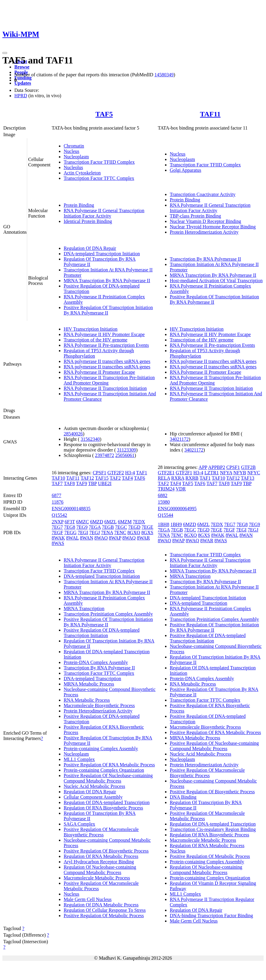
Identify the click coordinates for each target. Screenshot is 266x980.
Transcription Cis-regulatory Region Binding (213, 829)
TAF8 (69, 483)
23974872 (105, 455)
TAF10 (58, 478)
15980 (164, 502)
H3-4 (130, 473)
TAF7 (57, 483)
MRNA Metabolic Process (89, 684)
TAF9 (81, 483)
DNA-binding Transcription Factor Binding (211, 916)
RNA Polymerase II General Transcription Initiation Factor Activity (104, 213)
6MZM (125, 522)
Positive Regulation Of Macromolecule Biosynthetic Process (101, 832)
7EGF (57, 532)
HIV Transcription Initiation (91, 329)
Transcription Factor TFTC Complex (99, 178)
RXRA (178, 478)
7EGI (83, 532)
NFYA (226, 473)
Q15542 (59, 515)
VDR (181, 489)
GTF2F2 (116, 473)
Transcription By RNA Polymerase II (205, 259)
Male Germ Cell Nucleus (88, 899)
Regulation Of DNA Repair (90, 248)
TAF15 (102, 478)
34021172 (179, 439)
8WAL (72, 538)
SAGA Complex (79, 824)
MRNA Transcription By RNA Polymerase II (107, 281)
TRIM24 (166, 489)
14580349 (164, 75)
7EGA (95, 527)
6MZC (83, 522)
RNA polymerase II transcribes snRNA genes (107, 361)
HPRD (21, 96)
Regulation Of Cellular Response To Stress (105, 910)
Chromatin (74, 146)
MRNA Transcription (84, 608)
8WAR (143, 538)
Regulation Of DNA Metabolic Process (101, 905)
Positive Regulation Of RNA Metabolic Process (109, 765)
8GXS (147, 532)
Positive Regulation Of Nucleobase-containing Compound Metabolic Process (108, 778)
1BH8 (163, 524)
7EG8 (69, 527)
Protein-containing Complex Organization (104, 770)
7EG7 (57, 527)
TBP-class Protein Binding (195, 216)
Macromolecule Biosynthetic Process (99, 705)
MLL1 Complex (79, 759)
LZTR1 (212, 473)
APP (203, 467)
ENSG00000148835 (71, 509)
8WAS (58, 543)
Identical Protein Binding (88, 221)
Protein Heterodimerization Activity (204, 232)
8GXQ (134, 532)
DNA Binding (183, 797)
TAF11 (210, 114)
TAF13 (248, 478)
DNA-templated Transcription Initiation (102, 254)
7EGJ (95, 532)
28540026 (73, 434)
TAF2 (115, 478)
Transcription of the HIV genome (95, 340)
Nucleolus (73, 167)
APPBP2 (217, 467)
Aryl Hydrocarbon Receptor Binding (99, 862)
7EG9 (82, 527)
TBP (93, 483)
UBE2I (105, 483)
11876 (58, 502)
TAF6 (139, 478)
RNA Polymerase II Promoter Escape (99, 372)
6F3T (70, 522)
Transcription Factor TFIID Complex (99, 162)
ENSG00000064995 (177, 509)
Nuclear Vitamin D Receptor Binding (205, 221)
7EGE (147, 527)
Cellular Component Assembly (93, 797)
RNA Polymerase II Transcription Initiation (105, 388)
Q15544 (166, 515)
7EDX (139, 522)
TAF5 (104, 114)
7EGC (121, 527)
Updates (23, 83)
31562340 (90, 439)
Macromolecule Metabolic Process (97, 878)
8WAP (115, 538)
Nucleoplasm (76, 157)
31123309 (127, 450)
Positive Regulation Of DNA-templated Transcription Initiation (102, 633)
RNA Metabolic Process (87, 700)
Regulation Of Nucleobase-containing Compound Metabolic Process (100, 870)
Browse (22, 67)
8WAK (58, 538)
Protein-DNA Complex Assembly (96, 662)
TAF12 (87, 478)
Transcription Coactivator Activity (203, 194)
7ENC (120, 532)
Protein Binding (79, 205)
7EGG (70, 532)
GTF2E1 (166, 473)
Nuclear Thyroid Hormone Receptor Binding (213, 227)
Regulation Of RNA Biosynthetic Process (103, 808)
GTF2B (249, 467)
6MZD (97, 522)
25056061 (125, 455)
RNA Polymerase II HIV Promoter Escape (104, 334)
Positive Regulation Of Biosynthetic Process (106, 851)
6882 (163, 495)
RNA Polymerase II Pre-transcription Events (106, 345)
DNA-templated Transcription (92, 679)
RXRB (192, 478)
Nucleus (71, 151)
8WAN (86, 538)
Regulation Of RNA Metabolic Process (101, 856)
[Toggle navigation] (5, 53)
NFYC (254, 473)
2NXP (58, 522)
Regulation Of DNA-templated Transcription (107, 802)
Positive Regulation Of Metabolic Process (104, 916)
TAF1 (142, 473)
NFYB (240, 473)
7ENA (107, 532)
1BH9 (176, 524)
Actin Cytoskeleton (82, 173)
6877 (56, 495)
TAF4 (127, 478)
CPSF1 (99, 473)
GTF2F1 (184, 473)
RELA (164, 478)
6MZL (110, 522)
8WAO (101, 538)
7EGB (108, 527)
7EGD (134, 527)
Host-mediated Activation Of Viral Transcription (216, 281)
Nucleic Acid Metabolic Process (94, 786)
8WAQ (129, 538)
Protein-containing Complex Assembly (101, 749)
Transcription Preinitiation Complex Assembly (108, 614)
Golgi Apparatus (185, 170)
